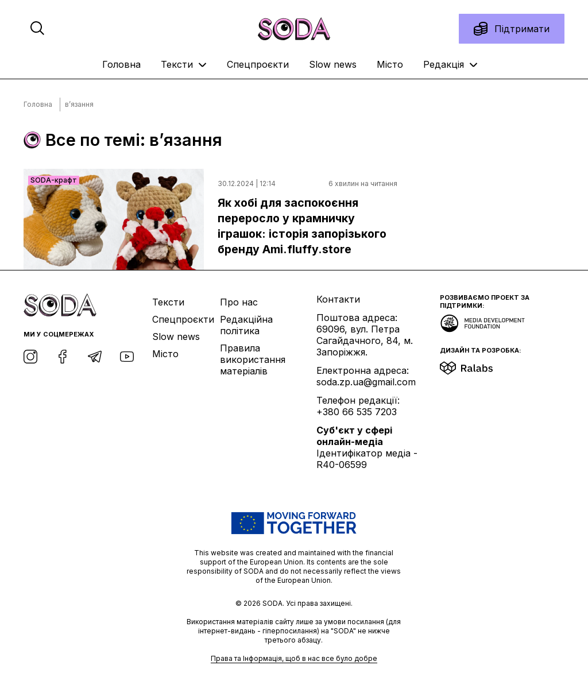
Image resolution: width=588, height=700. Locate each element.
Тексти (184, 64)
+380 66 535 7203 (357, 412)
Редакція (450, 64)
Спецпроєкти (258, 64)
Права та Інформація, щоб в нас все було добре (294, 658)
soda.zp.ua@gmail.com (366, 382)
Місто (390, 64)
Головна (121, 64)
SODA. (274, 603)
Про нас (239, 302)
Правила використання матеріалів (253, 359)
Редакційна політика (246, 325)
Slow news (333, 64)
